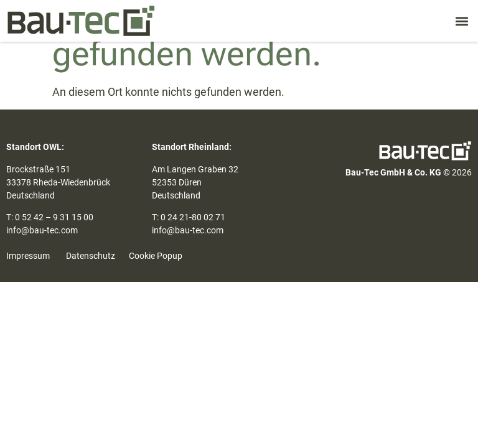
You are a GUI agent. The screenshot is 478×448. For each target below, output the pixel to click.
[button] (462, 21)
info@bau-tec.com (42, 230)
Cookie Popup (156, 256)
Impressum (28, 256)
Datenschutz (91, 256)
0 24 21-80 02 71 (193, 217)
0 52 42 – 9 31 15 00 (54, 217)
